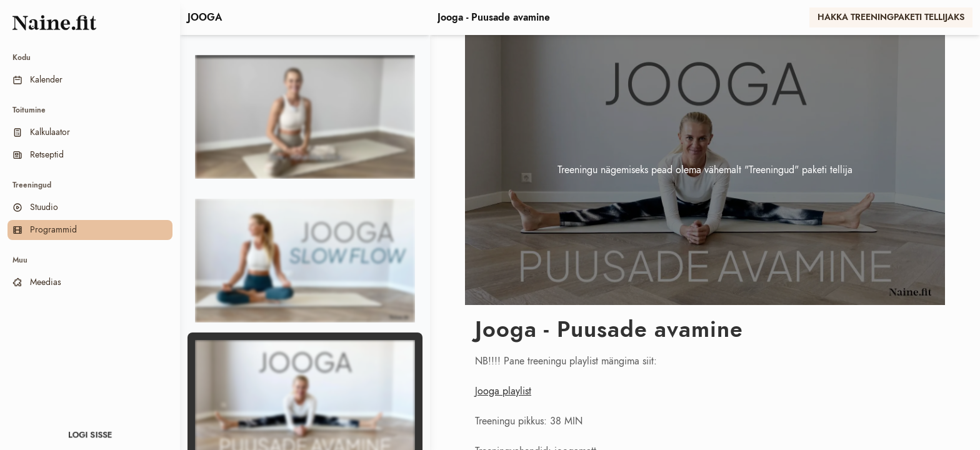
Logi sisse (90, 435)
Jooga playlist (503, 391)
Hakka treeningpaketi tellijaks (891, 17)
